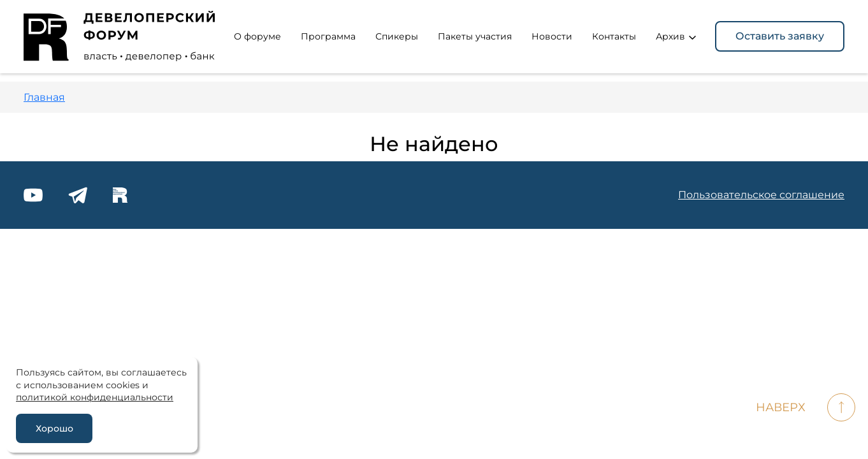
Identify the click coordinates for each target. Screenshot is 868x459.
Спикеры (397, 36)
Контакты (614, 36)
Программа (328, 36)
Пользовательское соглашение (761, 195)
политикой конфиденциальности (95, 397)
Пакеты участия (475, 36)
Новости (552, 36)
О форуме (257, 36)
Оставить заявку (780, 36)
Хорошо (54, 428)
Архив (676, 36)
